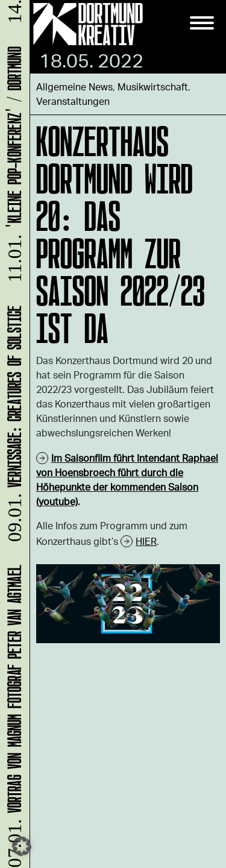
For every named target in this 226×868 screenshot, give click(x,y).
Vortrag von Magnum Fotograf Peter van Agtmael (12, 715)
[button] (22, 846)
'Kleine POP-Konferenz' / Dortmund (12, 166)
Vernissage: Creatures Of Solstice (12, 426)
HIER (146, 541)
